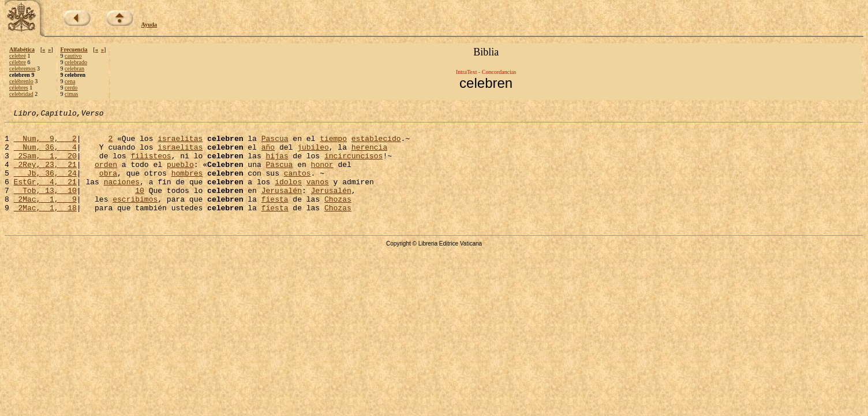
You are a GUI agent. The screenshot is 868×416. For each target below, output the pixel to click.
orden (106, 174)
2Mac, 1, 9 (45, 216)
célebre (18, 62)
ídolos (288, 195)
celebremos (23, 68)
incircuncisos (353, 164)
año (268, 154)
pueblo (180, 174)
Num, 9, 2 (45, 143)
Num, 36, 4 (45, 154)
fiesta (275, 216)
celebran (74, 68)
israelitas (180, 143)
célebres (19, 88)
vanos (318, 195)
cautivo (73, 56)
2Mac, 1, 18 (45, 226)
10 (140, 206)
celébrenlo (21, 81)
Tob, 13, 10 (45, 206)
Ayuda (149, 25)
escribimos (135, 216)
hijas (277, 164)
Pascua (275, 143)
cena (70, 81)
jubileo (313, 154)
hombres (187, 185)
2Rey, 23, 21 (45, 174)
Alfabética (22, 49)
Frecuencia (74, 49)
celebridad (21, 94)
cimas (71, 94)
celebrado (76, 62)
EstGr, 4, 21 (45, 195)
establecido (376, 143)
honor (322, 174)
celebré (18, 56)
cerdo (71, 88)
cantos (298, 185)
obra (108, 185)
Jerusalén (282, 206)
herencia (369, 154)
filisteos (151, 164)
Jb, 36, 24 (45, 185)
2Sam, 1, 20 (45, 164)
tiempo (333, 143)
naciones (122, 195)
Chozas (338, 216)
